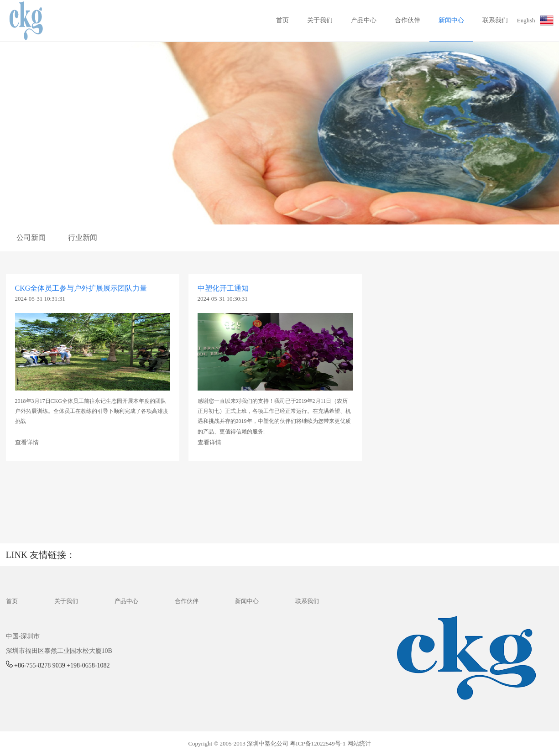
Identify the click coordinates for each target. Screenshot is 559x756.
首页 (282, 20)
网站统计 (359, 743)
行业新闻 (83, 237)
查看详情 (27, 442)
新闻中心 (451, 20)
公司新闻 (31, 237)
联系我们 (495, 20)
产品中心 (364, 20)
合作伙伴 (407, 20)
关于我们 (320, 20)
